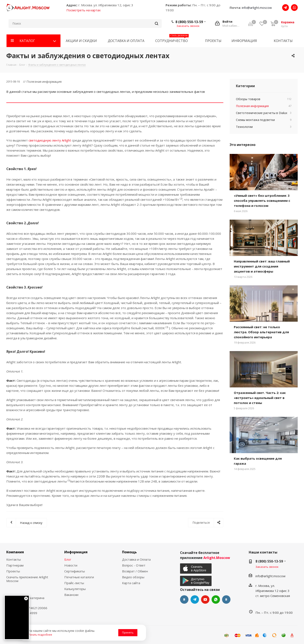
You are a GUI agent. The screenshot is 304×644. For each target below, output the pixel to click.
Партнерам (15, 565)
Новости (71, 565)
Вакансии (71, 595)
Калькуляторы (75, 589)
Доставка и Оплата (136, 559)
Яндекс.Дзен (226, 599)
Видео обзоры (133, 577)
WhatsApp (216, 599)
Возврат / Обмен (135, 571)
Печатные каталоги (79, 577)
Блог (68, 559)
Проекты (13, 571)
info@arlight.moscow (257, 8)
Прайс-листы (74, 583)
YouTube (205, 599)
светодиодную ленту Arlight (50, 140)
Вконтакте (184, 599)
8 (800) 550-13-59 (189, 22)
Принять (128, 632)
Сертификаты (75, 571)
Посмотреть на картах (84, 10)
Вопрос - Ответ (134, 565)
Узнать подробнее (40, 635)
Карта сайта (131, 583)
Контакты (14, 559)
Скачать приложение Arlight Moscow (27, 579)
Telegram (195, 599)
